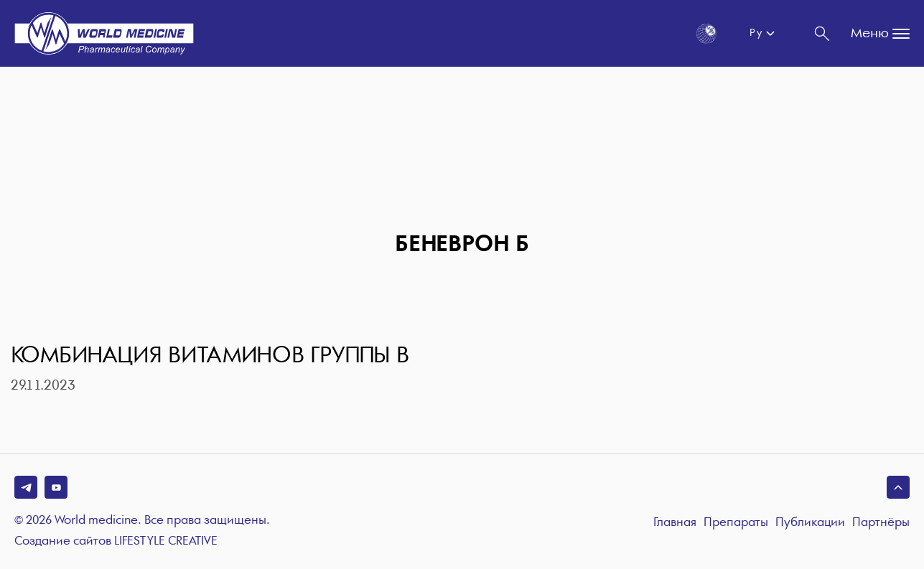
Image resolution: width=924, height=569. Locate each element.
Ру (756, 33)
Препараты (736, 523)
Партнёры (881, 523)
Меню (880, 34)
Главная (675, 523)
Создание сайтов (116, 542)
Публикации (810, 523)
